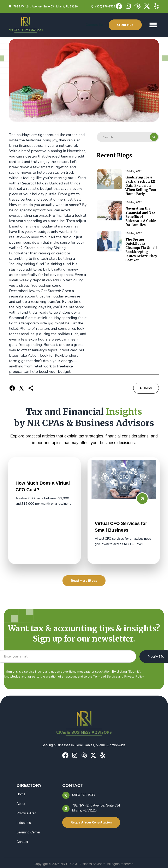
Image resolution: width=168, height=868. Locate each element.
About (21, 804)
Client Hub (125, 25)
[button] (153, 25)
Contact (22, 842)
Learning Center (28, 832)
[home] (26, 25)
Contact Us (94, 25)
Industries (24, 823)
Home (21, 794)
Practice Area (26, 813)
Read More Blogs (84, 581)
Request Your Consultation (91, 822)
